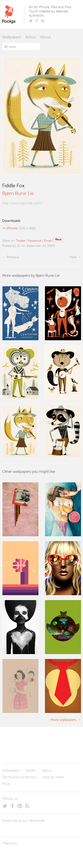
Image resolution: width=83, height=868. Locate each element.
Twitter (21, 241)
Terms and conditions (19, 777)
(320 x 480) (21, 228)
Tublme (44, 854)
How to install (53, 777)
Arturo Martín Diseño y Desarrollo (25, 854)
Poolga (14, 14)
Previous (13, 257)
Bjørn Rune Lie (18, 194)
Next (73, 257)
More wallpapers (63, 720)
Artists (31, 37)
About (45, 37)
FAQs (6, 784)
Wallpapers (12, 37)
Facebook (35, 241)
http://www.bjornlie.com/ (22, 203)
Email (48, 241)
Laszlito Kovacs (10, 854)
